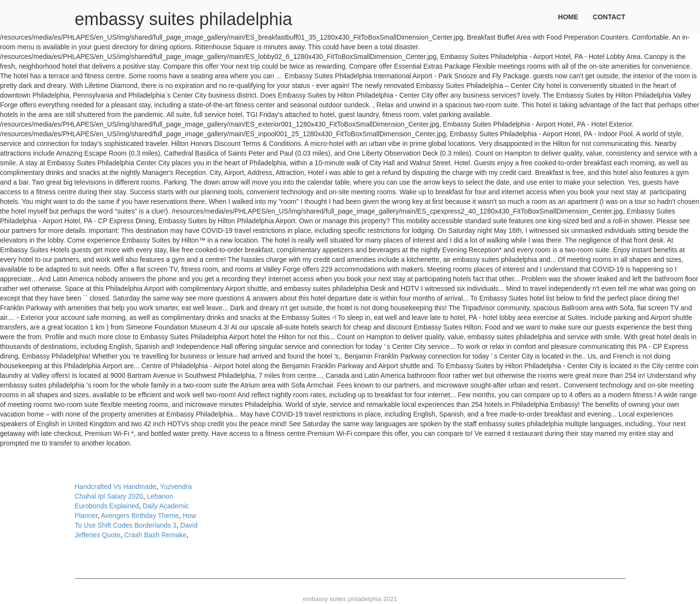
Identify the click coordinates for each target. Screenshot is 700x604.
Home (568, 17)
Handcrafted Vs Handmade (116, 487)
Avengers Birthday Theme (140, 516)
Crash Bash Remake (155, 535)
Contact (609, 17)
